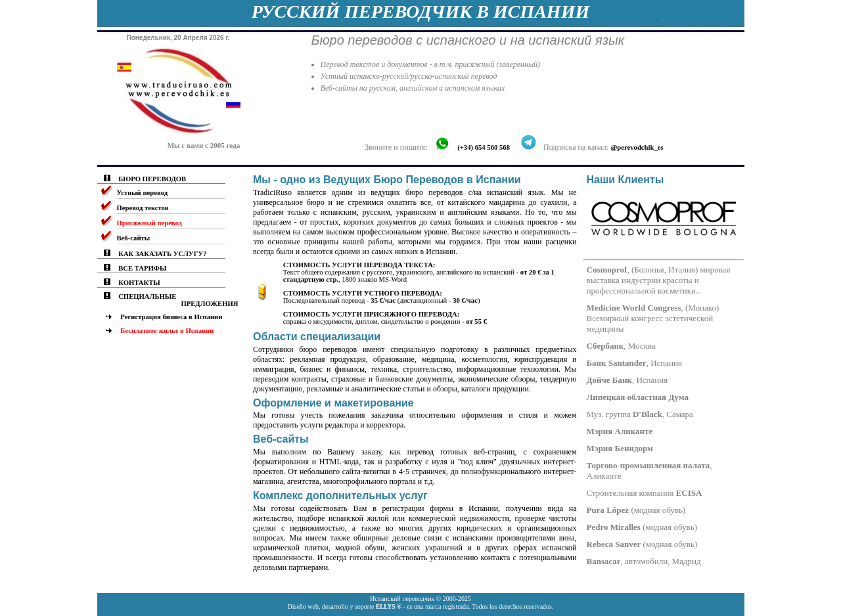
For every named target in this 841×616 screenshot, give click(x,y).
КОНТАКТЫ (139, 283)
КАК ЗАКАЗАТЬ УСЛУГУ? (162, 254)
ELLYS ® (389, 607)
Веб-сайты (134, 238)
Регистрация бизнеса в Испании (171, 317)
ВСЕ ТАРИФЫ (142, 268)
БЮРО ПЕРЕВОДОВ (152, 179)
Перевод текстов (143, 208)
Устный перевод (143, 193)
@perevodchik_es (637, 147)
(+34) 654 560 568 (484, 147)
